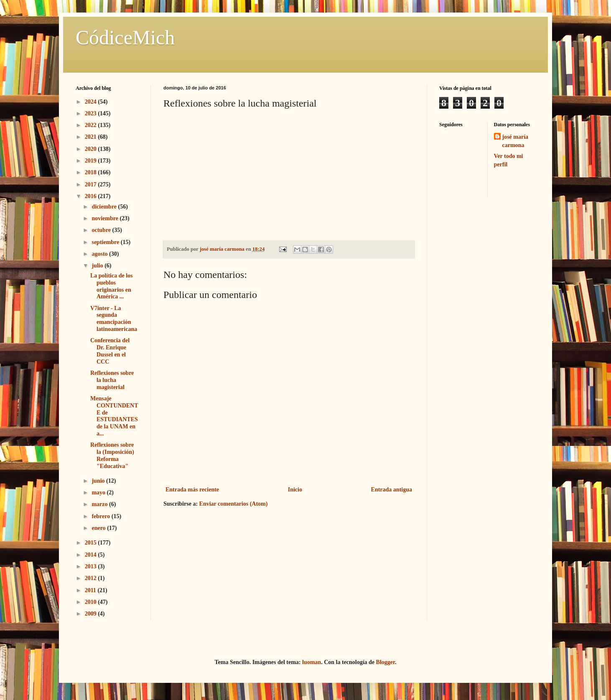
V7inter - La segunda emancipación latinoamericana (114, 319)
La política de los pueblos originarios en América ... (112, 286)
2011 (91, 590)
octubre (102, 230)
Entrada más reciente (192, 490)
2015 (92, 543)
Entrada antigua (392, 490)
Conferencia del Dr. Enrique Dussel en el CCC (110, 351)
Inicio (295, 490)
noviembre (106, 218)
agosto (100, 254)
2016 (92, 196)
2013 (92, 566)
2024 (92, 102)
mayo (99, 493)
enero (99, 528)
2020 (92, 149)
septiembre (106, 242)
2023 (92, 113)
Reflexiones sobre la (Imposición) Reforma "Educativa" (112, 455)
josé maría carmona (516, 141)
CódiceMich (125, 37)
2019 (92, 161)
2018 (92, 172)
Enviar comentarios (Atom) (234, 504)
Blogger (386, 662)
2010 (92, 602)
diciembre (105, 207)
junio (99, 481)
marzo (100, 504)
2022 (92, 125)
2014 (92, 555)
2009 (92, 614)
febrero (101, 516)
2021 (92, 137)
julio (98, 266)
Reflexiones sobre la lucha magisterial (112, 380)
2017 (92, 185)
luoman (312, 662)
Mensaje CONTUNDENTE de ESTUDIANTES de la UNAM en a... (114, 416)
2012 (92, 578)
